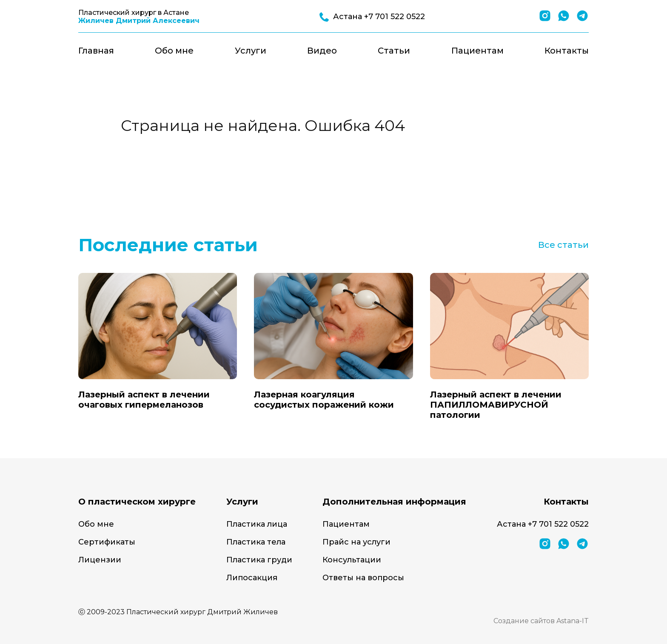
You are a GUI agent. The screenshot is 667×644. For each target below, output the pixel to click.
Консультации (352, 560)
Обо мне (174, 51)
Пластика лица (257, 524)
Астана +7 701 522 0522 (543, 524)
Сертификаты (107, 542)
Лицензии (100, 560)
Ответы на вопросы (363, 578)
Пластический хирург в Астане (139, 17)
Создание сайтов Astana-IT (541, 621)
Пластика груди (259, 560)
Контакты (567, 51)
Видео (322, 51)
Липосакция (252, 578)
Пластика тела (256, 542)
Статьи (394, 51)
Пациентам (477, 51)
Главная (96, 51)
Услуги (251, 51)
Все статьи (563, 245)
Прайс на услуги (356, 542)
